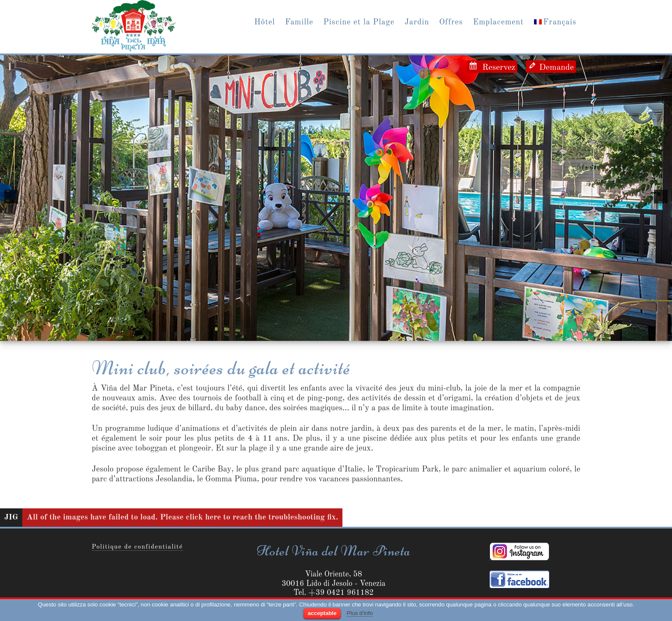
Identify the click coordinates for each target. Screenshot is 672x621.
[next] (661, 197)
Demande (555, 68)
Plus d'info (360, 613)
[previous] (11, 197)
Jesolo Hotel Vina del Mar (134, 26)
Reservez (496, 68)
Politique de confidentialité (137, 547)
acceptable (322, 613)
